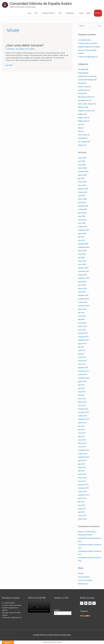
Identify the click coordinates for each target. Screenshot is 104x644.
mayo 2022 (82, 216)
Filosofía (81, 83)
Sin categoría (20, 49)
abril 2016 (81, 395)
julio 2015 (81, 426)
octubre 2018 (83, 302)
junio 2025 (82, 161)
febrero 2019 (82, 289)
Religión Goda (83, 121)
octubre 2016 (83, 374)
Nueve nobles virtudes (85, 104)
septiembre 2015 (84, 419)
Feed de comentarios (85, 580)
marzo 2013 (82, 516)
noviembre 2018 (83, 299)
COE (36, 13)
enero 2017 (82, 364)
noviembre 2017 (83, 337)
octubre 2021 (83, 227)
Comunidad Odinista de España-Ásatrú (41, 4)
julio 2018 (81, 313)
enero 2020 (82, 264)
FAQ (60, 13)
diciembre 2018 (83, 295)
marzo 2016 (82, 399)
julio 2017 (81, 347)
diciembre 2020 (83, 244)
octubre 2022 (83, 209)
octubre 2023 (83, 192)
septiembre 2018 (84, 306)
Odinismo (81, 107)
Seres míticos (83, 135)
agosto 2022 (82, 213)
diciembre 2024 (83, 172)
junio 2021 (82, 240)
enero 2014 (82, 481)
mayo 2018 (82, 316)
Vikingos (81, 145)
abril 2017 (81, 354)
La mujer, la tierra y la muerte (88, 43)
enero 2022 (82, 223)
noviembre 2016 (83, 371)
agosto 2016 (82, 381)
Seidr (80, 131)
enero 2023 (82, 203)
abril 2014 (81, 471)
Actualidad (82, 69)
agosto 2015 (82, 423)
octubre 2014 (83, 454)
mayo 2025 (82, 165)
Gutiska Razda (83, 90)
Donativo (57, 610)
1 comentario (10, 49)
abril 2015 (81, 436)
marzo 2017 (82, 357)
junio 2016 (82, 388)
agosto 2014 (82, 461)
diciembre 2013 (83, 485)
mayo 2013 (82, 509)
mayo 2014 (82, 467)
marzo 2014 (82, 474)
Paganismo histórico (85, 111)
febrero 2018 (82, 326)
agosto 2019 (82, 282)
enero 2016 (82, 405)
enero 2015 (82, 447)
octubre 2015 (83, 416)
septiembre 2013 (84, 495)
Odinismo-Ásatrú (48, 13)
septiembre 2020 (84, 247)
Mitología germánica (85, 97)
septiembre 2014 (84, 457)
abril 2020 (81, 258)
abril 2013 (81, 512)
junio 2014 (82, 464)
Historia (81, 93)
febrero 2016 (82, 402)
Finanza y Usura (83, 87)
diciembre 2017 (83, 333)
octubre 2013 (83, 492)
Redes (88, 13)
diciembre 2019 (83, 268)
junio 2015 (82, 430)
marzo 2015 (82, 440)
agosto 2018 (82, 309)
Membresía (70, 13)
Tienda (81, 13)
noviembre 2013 (83, 488)
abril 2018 (81, 319)
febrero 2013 (82, 519)
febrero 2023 (82, 199)
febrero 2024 (82, 182)
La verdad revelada (84, 40)
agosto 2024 (82, 175)
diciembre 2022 (83, 206)
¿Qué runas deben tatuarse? (25, 45)
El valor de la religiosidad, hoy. (88, 57)
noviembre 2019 (83, 271)
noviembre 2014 (83, 450)
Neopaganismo (83, 100)
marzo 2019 (82, 285)
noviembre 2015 (83, 412)
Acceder (81, 573)
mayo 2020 (82, 254)
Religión (81, 114)
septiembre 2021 (84, 230)
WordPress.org (83, 584)
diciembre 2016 (83, 368)
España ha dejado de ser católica (89, 47)
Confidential (82, 538)
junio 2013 (82, 505)
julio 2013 (81, 502)
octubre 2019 (83, 275)
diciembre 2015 (83, 409)
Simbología (82, 138)
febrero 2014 (82, 478)
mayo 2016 (82, 392)
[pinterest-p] (94, 603)
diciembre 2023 (83, 189)
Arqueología (82, 73)
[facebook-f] (82, 603)
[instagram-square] (90, 603)
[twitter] (86, 603)
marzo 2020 (82, 261)
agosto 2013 (82, 498)
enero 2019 (82, 292)
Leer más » (9, 65)
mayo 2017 (82, 350)
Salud (80, 128)
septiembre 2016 (84, 378)
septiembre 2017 (84, 340)
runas (80, 124)
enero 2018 (82, 330)
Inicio (30, 13)
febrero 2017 (82, 361)
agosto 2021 (82, 234)
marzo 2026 (82, 158)
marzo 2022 (82, 220)
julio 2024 (81, 178)
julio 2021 (81, 237)
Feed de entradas (84, 577)
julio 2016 (81, 385)
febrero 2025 (82, 168)
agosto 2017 (82, 344)
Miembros (98, 13)
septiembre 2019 (84, 278)
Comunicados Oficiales (86, 80)
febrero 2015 (82, 443)
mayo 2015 (82, 433)
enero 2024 (82, 185)
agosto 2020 (82, 251)
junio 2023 (82, 196)
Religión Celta (83, 118)
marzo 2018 (82, 323)
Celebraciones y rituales (86, 76)
